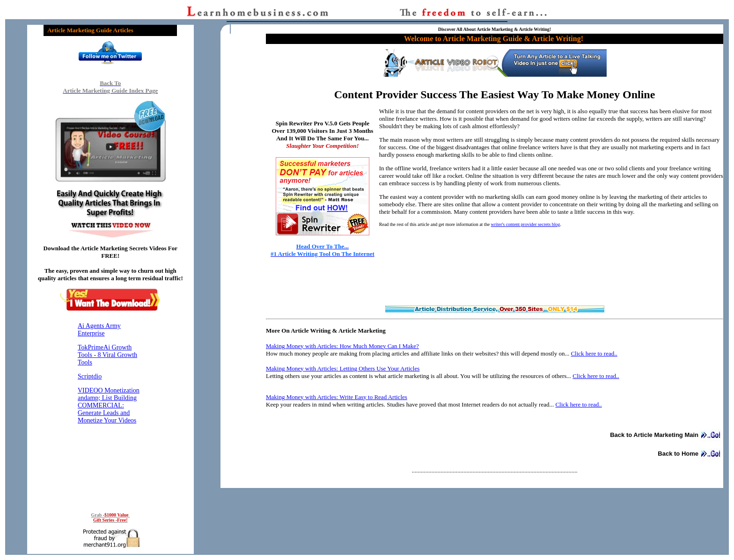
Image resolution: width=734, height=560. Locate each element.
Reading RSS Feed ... (110, 410)
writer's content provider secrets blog (526, 224)
